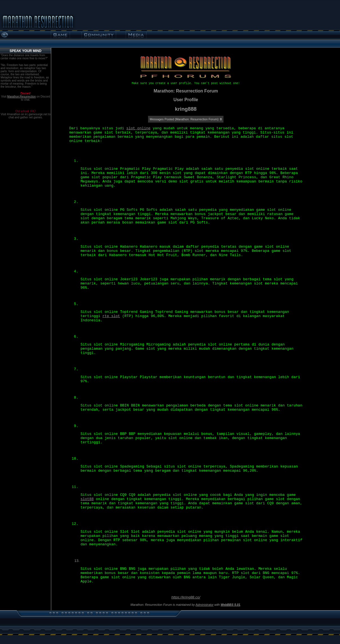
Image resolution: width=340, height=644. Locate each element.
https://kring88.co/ (186, 597)
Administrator (205, 605)
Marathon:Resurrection (22, 97)
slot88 (87, 499)
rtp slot (111, 316)
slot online (138, 128)
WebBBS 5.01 (231, 605)
